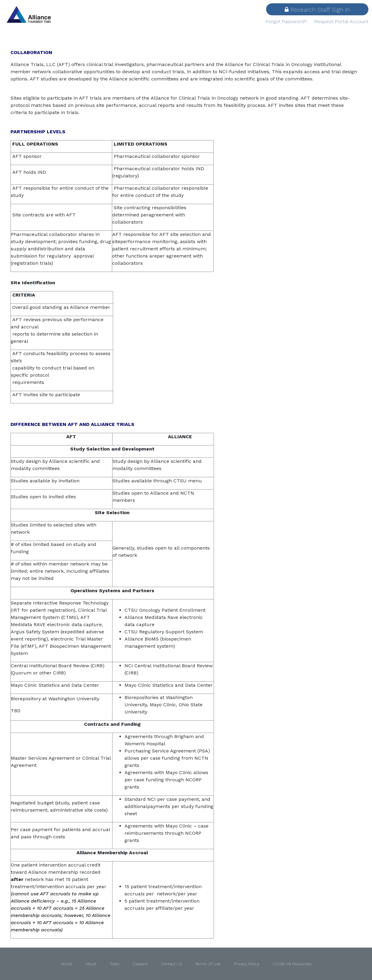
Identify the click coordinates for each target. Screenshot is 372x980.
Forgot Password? (286, 21)
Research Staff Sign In (317, 10)
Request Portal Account (341, 21)
